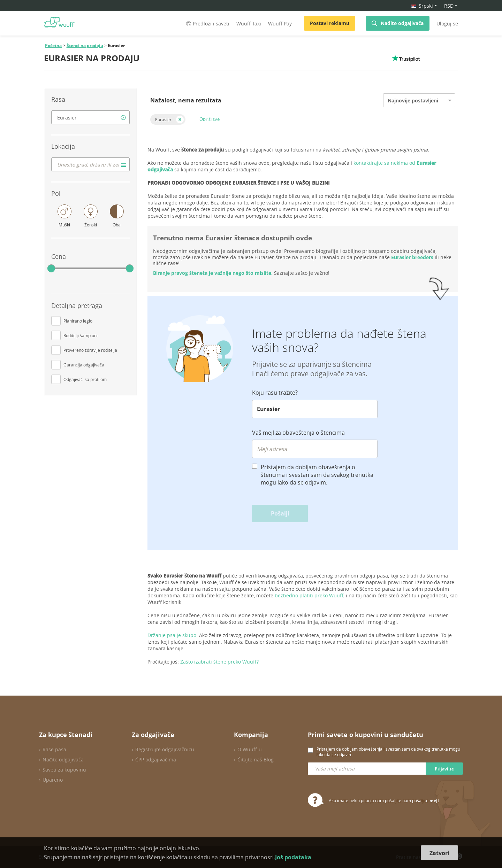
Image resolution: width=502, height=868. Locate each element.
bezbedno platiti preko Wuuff (309, 595)
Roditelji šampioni (81, 335)
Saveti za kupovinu (64, 770)
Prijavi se (444, 769)
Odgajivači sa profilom (85, 379)
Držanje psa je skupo (172, 635)
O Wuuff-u (250, 749)
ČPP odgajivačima (156, 759)
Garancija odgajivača (84, 365)
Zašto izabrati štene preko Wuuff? (219, 662)
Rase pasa (54, 749)
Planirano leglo (78, 321)
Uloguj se (447, 24)
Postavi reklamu (330, 23)
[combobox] (90, 117)
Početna (53, 45)
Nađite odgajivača (402, 23)
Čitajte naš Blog (256, 759)
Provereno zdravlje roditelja (90, 350)
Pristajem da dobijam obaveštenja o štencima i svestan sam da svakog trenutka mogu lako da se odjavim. (317, 475)
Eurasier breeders (412, 257)
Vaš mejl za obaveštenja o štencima (298, 433)
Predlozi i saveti (207, 24)
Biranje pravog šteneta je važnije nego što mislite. (213, 273)
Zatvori (439, 853)
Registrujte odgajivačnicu (165, 749)
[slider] (51, 269)
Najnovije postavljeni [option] (413, 100)
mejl (434, 801)
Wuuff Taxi (249, 24)
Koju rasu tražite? (275, 393)
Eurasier (163, 119)
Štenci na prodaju (85, 45)
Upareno (53, 780)
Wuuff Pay (280, 24)
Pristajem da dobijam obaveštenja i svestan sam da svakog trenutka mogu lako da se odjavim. (388, 752)
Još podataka (293, 857)
